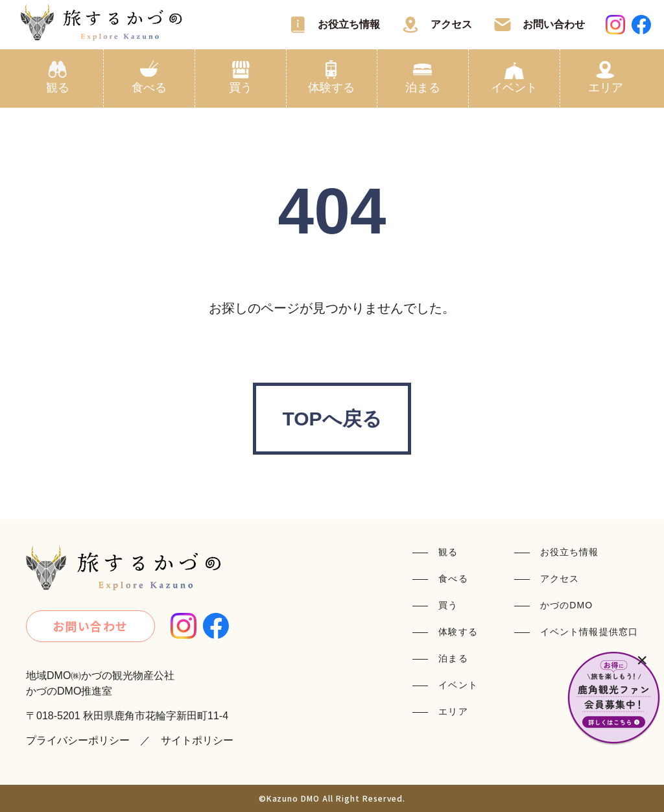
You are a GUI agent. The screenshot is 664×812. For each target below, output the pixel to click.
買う (241, 88)
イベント (514, 88)
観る (58, 88)
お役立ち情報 (349, 24)
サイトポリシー (197, 740)
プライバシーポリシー (78, 740)
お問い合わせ (554, 24)
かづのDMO (566, 605)
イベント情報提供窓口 (589, 632)
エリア (606, 88)
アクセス (451, 24)
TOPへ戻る (332, 419)
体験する (331, 88)
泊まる (423, 88)
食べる (149, 88)
